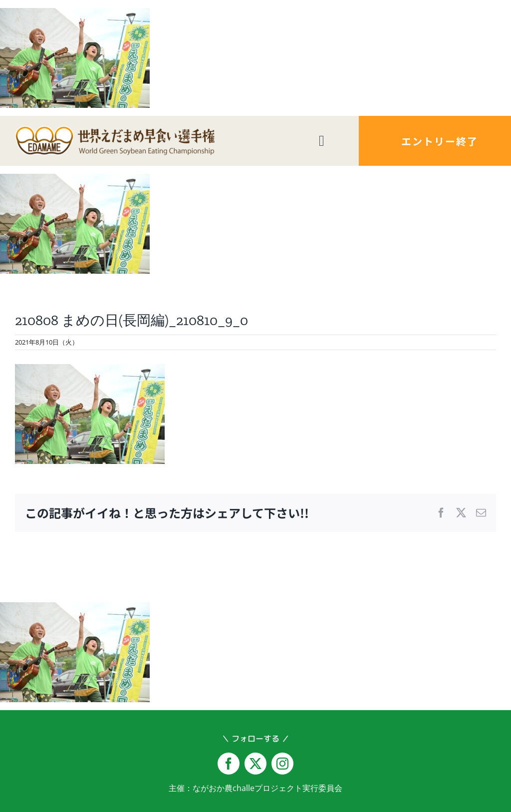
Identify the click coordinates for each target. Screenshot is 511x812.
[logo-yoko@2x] (115, 130)
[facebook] (229, 764)
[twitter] (255, 764)
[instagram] (282, 764)
